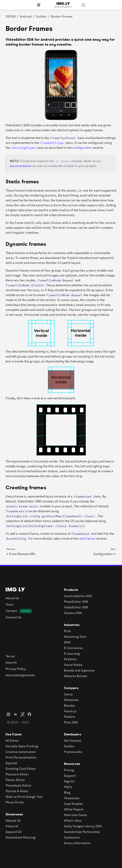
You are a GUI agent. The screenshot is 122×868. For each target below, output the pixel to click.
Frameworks (73, 752)
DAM (67, 642)
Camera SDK (73, 613)
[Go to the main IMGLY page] (63, 4)
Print (67, 631)
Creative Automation (21, 752)
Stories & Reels (17, 791)
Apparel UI (14, 832)
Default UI (13, 821)
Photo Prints (15, 802)
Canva (68, 694)
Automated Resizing (20, 837)
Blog (67, 792)
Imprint (11, 662)
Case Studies (73, 804)
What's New (73, 821)
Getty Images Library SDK (83, 826)
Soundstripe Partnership (82, 832)
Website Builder (76, 676)
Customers (72, 837)
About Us (12, 598)
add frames (87, 538)
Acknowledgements (20, 675)
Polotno (69, 717)
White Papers (74, 809)
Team (10, 604)
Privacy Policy (16, 669)
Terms (10, 656)
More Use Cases (76, 815)
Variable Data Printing (22, 746)
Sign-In (69, 781)
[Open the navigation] (39, 5)
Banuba (69, 705)
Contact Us (14, 617)
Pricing (69, 770)
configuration (82, 148)
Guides (69, 746)
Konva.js (70, 711)
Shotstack (71, 700)
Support (70, 776)
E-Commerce (73, 648)
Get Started (73, 741)
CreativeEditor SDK (78, 596)
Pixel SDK (71, 722)
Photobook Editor (18, 785)
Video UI (12, 826)
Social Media (73, 665)
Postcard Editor (17, 774)
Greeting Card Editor (21, 769)
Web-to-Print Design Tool (24, 797)
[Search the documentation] (83, 5)
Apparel (11, 763)
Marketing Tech (75, 637)
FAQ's (68, 787)
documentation (21, 166)
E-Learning (72, 654)
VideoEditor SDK (76, 607)
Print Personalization (21, 757)
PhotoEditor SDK (76, 602)
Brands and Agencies (79, 670)
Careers (11, 611)
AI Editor (71, 659)
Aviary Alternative (77, 843)
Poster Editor (15, 780)
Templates (72, 798)
